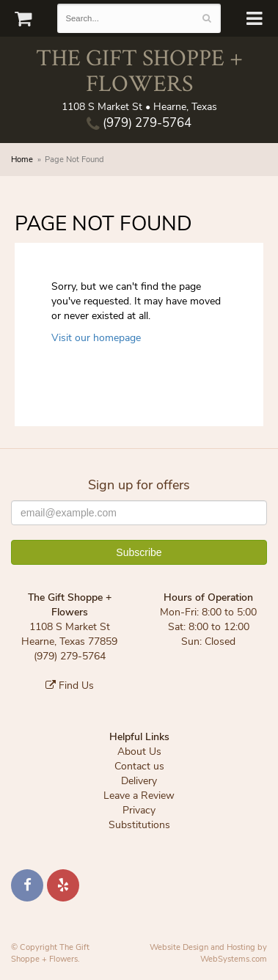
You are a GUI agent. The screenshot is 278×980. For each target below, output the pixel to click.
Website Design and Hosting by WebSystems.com (208, 953)
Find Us (70, 685)
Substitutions (139, 825)
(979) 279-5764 (139, 123)
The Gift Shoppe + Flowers (139, 70)
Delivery (139, 781)
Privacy (139, 810)
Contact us (139, 766)
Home (22, 160)
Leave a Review (139, 796)
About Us (139, 752)
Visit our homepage (96, 338)
